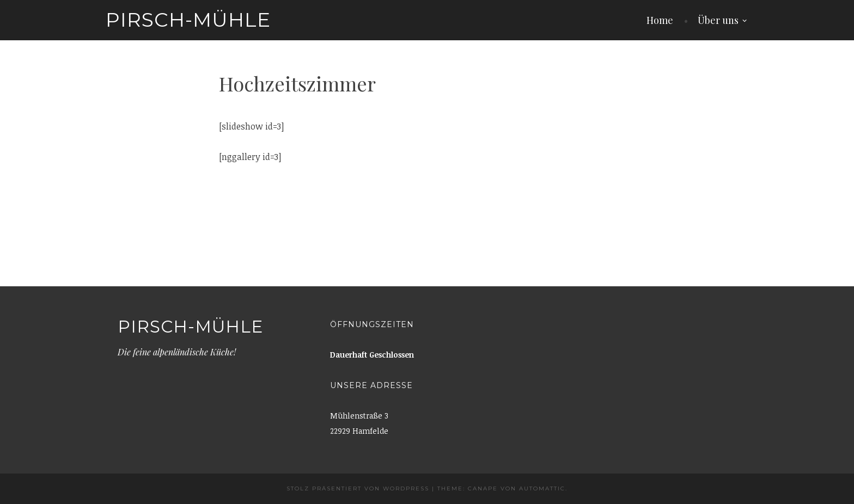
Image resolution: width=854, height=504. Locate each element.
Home (660, 20)
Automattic (542, 488)
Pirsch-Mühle (188, 20)
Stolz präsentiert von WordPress (358, 488)
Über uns (718, 20)
